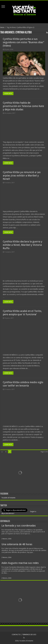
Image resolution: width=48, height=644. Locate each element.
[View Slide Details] (20, 473)
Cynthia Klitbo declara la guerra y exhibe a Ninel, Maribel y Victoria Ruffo (23, 245)
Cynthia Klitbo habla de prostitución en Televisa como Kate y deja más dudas (23, 106)
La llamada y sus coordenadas (19, 526)
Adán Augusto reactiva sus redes (20, 563)
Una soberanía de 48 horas (17, 544)
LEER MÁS (8, 93)
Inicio (2, 27)
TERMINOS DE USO (29, 635)
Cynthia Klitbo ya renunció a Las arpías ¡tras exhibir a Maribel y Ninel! (22, 176)
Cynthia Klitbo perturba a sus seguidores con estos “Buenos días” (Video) (23, 42)
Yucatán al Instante (8, 498)
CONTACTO (16, 635)
